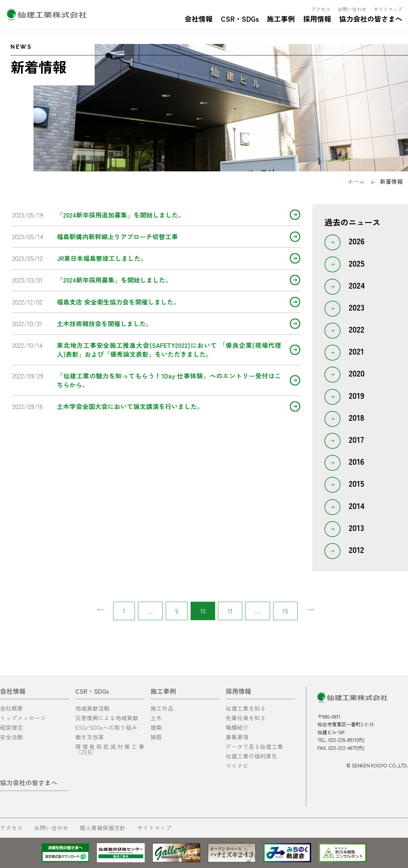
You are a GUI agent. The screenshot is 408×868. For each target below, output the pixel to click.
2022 (357, 329)
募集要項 (237, 737)
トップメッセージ (23, 718)
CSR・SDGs (240, 18)
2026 (357, 241)
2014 (357, 506)
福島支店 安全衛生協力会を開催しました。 (118, 302)
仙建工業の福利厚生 (251, 756)
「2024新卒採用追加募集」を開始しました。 (121, 215)
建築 (156, 727)
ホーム (356, 181)
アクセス (321, 9)
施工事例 (281, 18)
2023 (357, 307)
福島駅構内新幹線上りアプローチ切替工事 (117, 237)
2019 (357, 395)
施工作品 (162, 708)
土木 (156, 718)
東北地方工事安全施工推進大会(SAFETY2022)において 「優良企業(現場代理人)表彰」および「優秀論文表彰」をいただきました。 (169, 350)
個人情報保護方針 (103, 828)
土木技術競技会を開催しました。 (105, 323)
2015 (357, 483)
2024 (357, 285)
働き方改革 (90, 737)
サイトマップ (388, 9)
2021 (356, 351)
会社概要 (11, 708)
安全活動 (11, 737)
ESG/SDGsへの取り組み (106, 727)
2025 (357, 263)
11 (230, 611)
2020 (357, 373)
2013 (356, 527)
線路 (156, 737)
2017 (356, 439)
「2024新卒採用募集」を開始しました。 (114, 280)
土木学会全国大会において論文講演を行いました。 (130, 406)
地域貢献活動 (92, 708)
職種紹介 (237, 727)
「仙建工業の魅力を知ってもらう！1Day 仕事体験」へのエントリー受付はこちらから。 (169, 380)
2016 (357, 461)
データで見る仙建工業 (254, 746)
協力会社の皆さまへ (371, 18)
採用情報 (317, 18)
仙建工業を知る (246, 708)
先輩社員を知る (246, 718)
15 (285, 611)
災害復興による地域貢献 (107, 718)
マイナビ (237, 766)
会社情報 (199, 18)
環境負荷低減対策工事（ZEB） (110, 749)
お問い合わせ (352, 9)
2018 (357, 417)
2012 (356, 549)
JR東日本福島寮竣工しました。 (102, 258)
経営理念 (11, 727)
